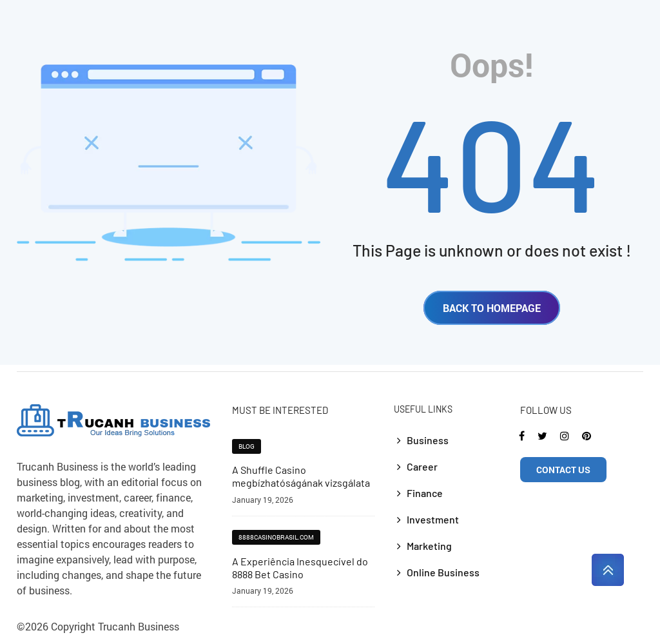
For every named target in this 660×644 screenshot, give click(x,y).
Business (428, 440)
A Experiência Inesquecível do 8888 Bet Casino (300, 568)
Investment (433, 519)
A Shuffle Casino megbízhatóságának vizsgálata (301, 476)
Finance (425, 493)
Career (422, 466)
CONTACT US (563, 470)
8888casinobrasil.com (276, 537)
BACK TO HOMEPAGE (492, 308)
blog (247, 446)
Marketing (429, 546)
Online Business (443, 572)
